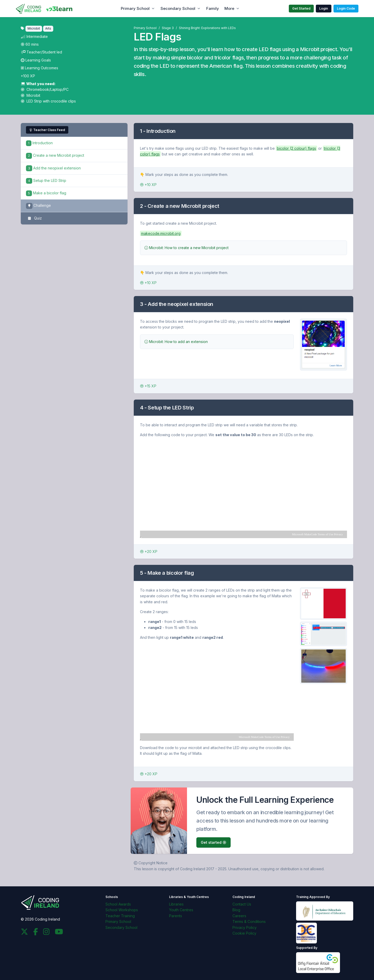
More (229, 8)
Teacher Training (120, 916)
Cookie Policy (244, 933)
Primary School (135, 8)
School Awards (118, 904)
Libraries (176, 904)
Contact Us (242, 904)
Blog (236, 910)
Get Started (301, 8)
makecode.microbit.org (161, 233)
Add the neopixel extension (53, 168)
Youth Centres (181, 910)
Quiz (34, 218)
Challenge (38, 206)
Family (213, 8)
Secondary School (178, 8)
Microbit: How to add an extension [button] (176, 342)
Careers (239, 916)
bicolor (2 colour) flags (296, 148)
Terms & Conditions (249, 921)
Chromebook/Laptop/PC (45, 89)
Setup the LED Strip (46, 180)
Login (324, 8)
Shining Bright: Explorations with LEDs (207, 28)
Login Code (346, 8)
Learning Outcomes (39, 68)
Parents (176, 916)
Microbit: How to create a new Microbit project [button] (186, 248)
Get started (213, 842)
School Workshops (122, 910)
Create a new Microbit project (55, 155)
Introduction (39, 143)
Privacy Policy (245, 927)
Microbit (31, 95)
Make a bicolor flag (46, 193)
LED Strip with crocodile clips (48, 101)
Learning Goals (36, 60)
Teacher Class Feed (47, 130)
